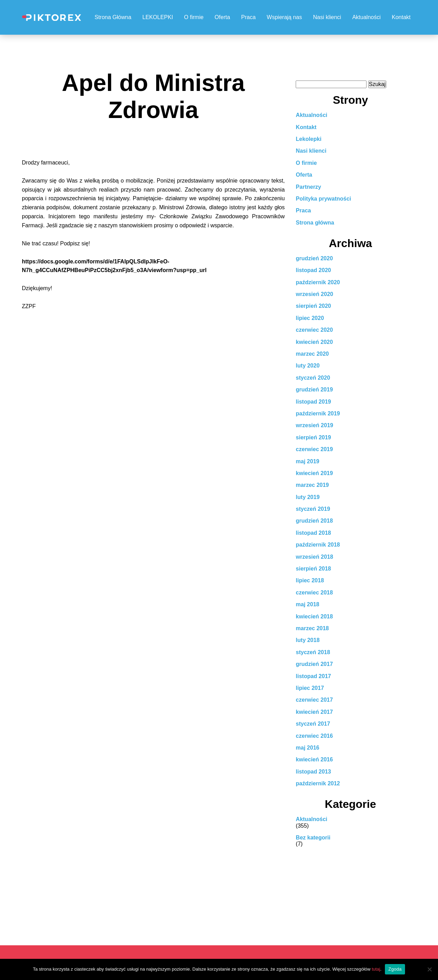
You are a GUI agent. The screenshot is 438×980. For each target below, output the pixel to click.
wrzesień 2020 (314, 294)
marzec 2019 (312, 485)
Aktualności (367, 17)
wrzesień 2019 (314, 425)
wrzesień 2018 (314, 557)
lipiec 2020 (310, 318)
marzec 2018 (312, 628)
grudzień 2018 (314, 521)
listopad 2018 (313, 533)
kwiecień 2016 (314, 759)
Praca (249, 17)
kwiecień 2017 (314, 712)
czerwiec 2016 (314, 736)
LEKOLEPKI (158, 17)
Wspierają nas (284, 17)
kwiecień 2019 (314, 473)
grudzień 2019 (314, 390)
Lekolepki (309, 139)
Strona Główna (113, 17)
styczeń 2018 (313, 652)
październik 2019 (318, 413)
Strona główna (315, 223)
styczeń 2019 (313, 509)
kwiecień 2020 (314, 342)
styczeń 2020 (313, 378)
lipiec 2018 (310, 580)
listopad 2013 (313, 772)
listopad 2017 (313, 676)
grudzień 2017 (314, 664)
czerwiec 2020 (314, 330)
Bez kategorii (313, 838)
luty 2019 (308, 497)
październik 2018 (318, 545)
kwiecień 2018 (314, 616)
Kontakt (401, 17)
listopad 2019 (313, 402)
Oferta (222, 17)
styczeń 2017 (313, 724)
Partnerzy (308, 187)
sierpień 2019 (313, 437)
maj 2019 (308, 461)
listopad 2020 (313, 270)
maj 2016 (308, 748)
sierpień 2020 (313, 306)
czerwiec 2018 (314, 593)
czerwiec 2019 (314, 449)
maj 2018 (308, 604)
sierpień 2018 (313, 569)
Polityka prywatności (323, 199)
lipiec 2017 (310, 688)
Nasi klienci (327, 17)
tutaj (376, 969)
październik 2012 (318, 783)
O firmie (194, 17)
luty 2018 (308, 640)
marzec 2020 (312, 354)
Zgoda (395, 969)
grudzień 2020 (314, 258)
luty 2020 (308, 366)
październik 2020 (318, 282)
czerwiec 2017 (314, 700)
